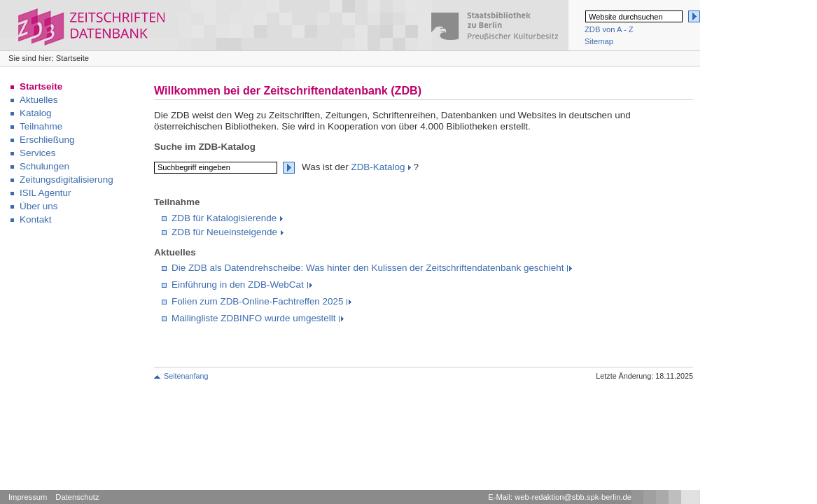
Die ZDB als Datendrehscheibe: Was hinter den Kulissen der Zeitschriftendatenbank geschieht (368, 268)
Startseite (41, 86)
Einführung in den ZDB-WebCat (238, 285)
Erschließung (47, 140)
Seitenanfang (186, 376)
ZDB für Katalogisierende (224, 218)
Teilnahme (41, 126)
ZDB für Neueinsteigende (224, 232)
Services (38, 153)
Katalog (36, 113)
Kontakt (36, 219)
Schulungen (44, 166)
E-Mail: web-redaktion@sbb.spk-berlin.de (560, 497)
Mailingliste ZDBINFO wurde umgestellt (253, 318)
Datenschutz (77, 497)
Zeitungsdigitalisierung (67, 180)
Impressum (28, 497)
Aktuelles (39, 100)
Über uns (39, 206)
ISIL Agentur (45, 193)
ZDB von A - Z (609, 29)
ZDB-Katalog (378, 167)
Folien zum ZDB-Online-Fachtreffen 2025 (257, 301)
